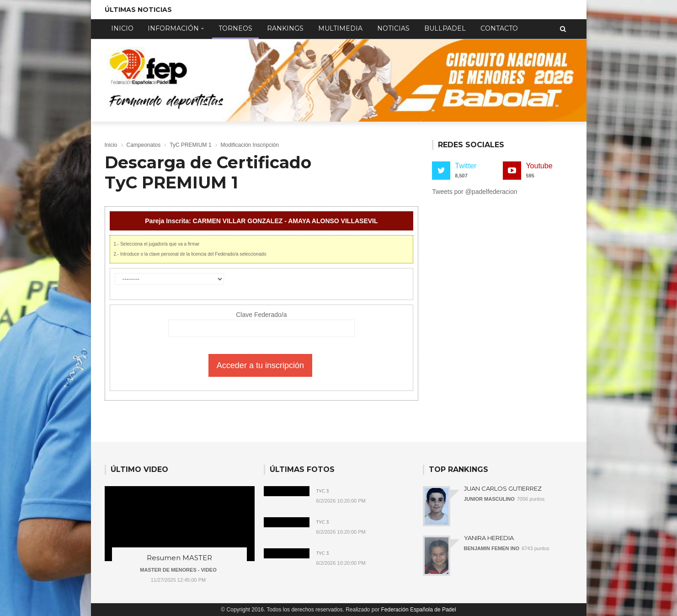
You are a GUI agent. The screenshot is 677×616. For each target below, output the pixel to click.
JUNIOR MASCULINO (489, 499)
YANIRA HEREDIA (489, 538)
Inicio (122, 28)
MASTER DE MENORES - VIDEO (178, 570)
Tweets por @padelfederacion (474, 192)
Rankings (285, 28)
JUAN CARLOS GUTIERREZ (503, 488)
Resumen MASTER (179, 558)
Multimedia (340, 28)
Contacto (499, 28)
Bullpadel (445, 28)
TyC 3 (323, 491)
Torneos (235, 28)
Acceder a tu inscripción (260, 365)
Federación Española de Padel (419, 610)
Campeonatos (144, 145)
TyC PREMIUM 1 (190, 145)
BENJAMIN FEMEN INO (492, 548)
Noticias (393, 28)
